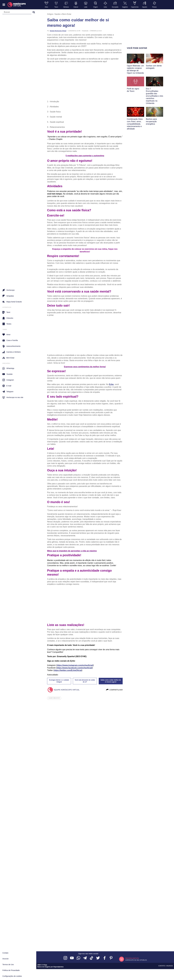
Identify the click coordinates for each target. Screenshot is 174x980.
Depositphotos (58, 967)
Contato (5, 953)
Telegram (8, 392)
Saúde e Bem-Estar (63, 14)
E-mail (7, 386)
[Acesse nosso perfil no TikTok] (91, 958)
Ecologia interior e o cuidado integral (59, 681)
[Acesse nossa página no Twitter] (98, 958)
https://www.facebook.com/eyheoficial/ (75, 668)
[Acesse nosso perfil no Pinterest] (111, 958)
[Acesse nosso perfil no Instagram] (65, 958)
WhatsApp (8, 368)
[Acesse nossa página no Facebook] (105, 958)
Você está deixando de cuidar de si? (85, 681)
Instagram (8, 380)
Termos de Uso (8, 965)
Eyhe (111, 384)
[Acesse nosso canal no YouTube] (72, 958)
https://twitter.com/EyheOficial (68, 670)
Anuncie (5, 959)
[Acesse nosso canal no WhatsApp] (78, 958)
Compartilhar (114, 690)
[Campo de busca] (17, 13)
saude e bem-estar (54, 698)
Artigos (50, 14)
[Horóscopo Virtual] (17, 5)
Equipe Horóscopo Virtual (58, 31)
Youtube (7, 374)
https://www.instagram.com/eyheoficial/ (75, 665)
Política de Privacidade (11, 970)
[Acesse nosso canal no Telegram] (85, 958)
